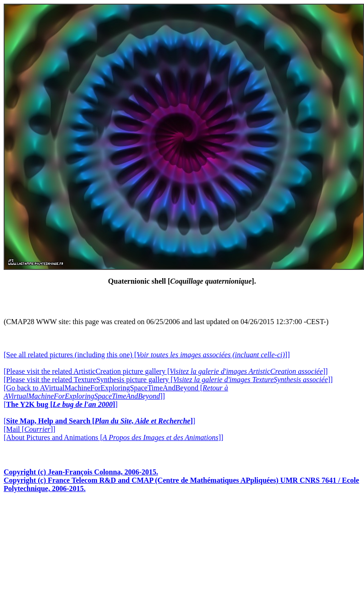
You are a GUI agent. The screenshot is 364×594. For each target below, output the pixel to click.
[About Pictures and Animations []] (114, 437)
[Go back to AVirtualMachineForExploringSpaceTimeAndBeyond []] (116, 392)
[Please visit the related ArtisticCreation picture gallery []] (166, 371)
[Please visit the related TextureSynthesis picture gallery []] (168, 380)
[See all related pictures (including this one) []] (147, 355)
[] (61, 404)
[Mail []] (29, 429)
